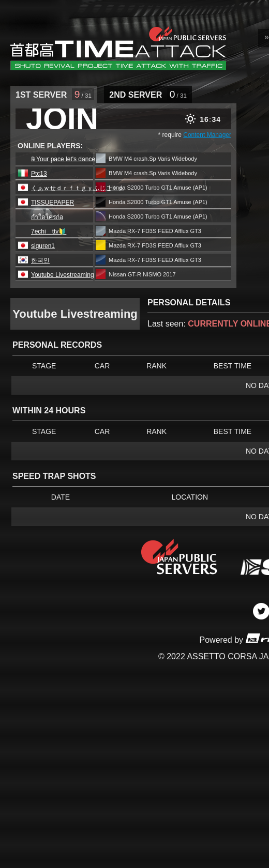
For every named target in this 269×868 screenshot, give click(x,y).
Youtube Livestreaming (63, 275)
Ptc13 (39, 174)
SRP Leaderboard (118, 48)
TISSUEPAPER (53, 203)
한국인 (40, 260)
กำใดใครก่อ (47, 217)
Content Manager (207, 135)
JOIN (62, 119)
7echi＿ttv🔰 (49, 231)
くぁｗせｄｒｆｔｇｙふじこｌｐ (78, 188)
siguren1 (43, 246)
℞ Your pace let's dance (63, 159)
